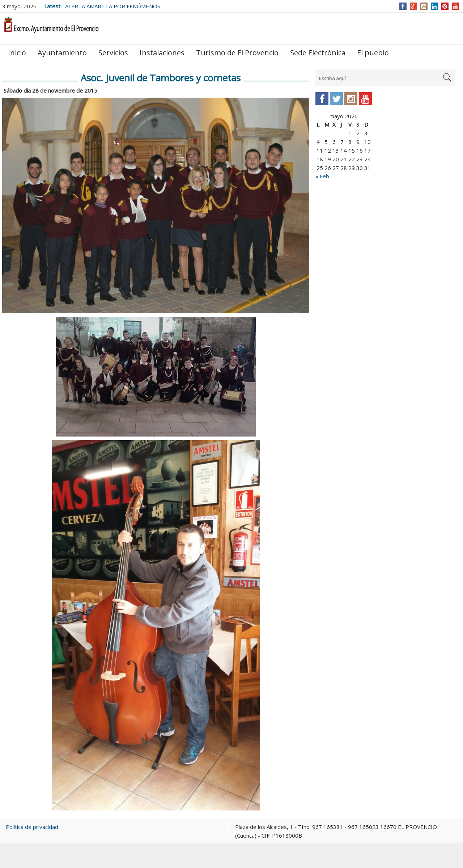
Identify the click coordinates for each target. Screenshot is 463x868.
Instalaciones (162, 53)
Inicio (17, 53)
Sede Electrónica (318, 53)
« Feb (322, 176)
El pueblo (373, 53)
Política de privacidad (32, 827)
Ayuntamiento (62, 53)
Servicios (113, 53)
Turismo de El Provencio (237, 53)
